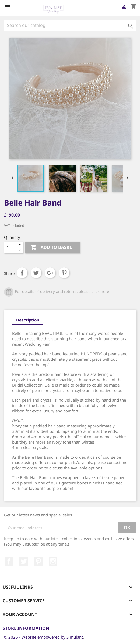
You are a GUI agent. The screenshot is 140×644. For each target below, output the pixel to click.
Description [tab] (28, 320)
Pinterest (64, 273)
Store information (26, 628)
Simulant (75, 637)
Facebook (9, 561)
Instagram (53, 561)
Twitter (24, 561)
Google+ (50, 273)
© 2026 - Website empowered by (35, 637)
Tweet (36, 273)
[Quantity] (10, 247)
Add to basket (52, 247)
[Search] (70, 25)
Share (22, 273)
